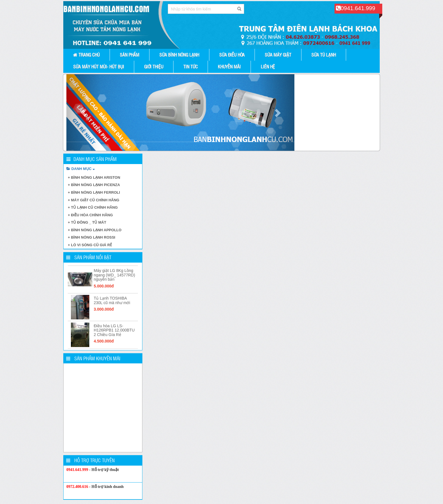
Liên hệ (268, 66)
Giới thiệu (154, 66)
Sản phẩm (130, 55)
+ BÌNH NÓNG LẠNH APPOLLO (95, 230)
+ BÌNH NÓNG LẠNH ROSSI (92, 237)
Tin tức (191, 66)
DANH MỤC (81, 169)
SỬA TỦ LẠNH (324, 55)
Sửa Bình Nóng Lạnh (179, 55)
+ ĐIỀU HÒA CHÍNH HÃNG (90, 215)
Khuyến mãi (229, 66)
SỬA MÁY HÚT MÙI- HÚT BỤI (99, 66)
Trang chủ (86, 55)
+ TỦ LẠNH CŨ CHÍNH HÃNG (93, 207)
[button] (83, 113)
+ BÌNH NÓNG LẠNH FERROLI (94, 192)
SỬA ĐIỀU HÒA (232, 55)
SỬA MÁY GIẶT (278, 55)
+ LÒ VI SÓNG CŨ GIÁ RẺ (90, 245)
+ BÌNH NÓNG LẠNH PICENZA (94, 185)
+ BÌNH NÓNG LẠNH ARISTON (94, 177)
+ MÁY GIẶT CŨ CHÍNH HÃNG (94, 200)
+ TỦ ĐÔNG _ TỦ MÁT (87, 222)
